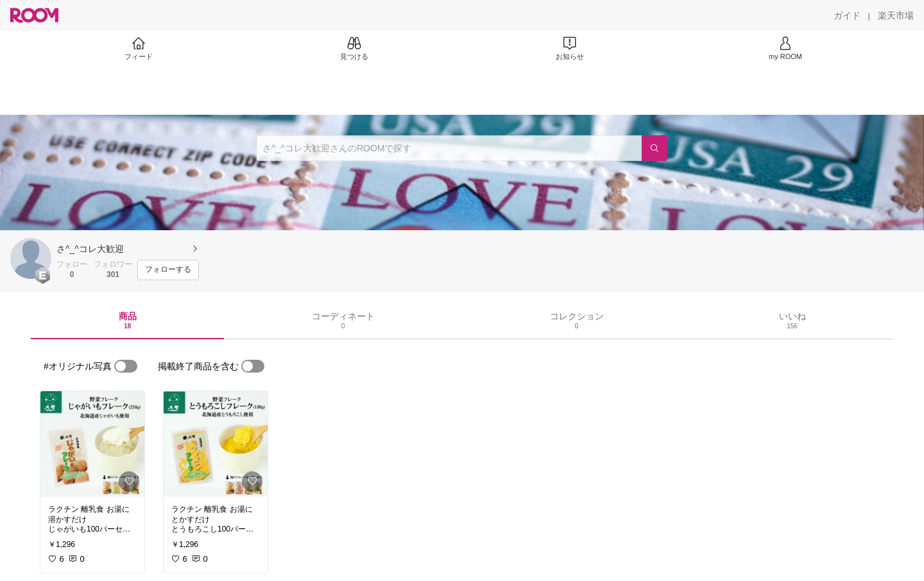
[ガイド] (847, 15)
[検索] (654, 148)
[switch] (126, 366)
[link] (92, 444)
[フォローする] (168, 270)
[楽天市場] (896, 15)
